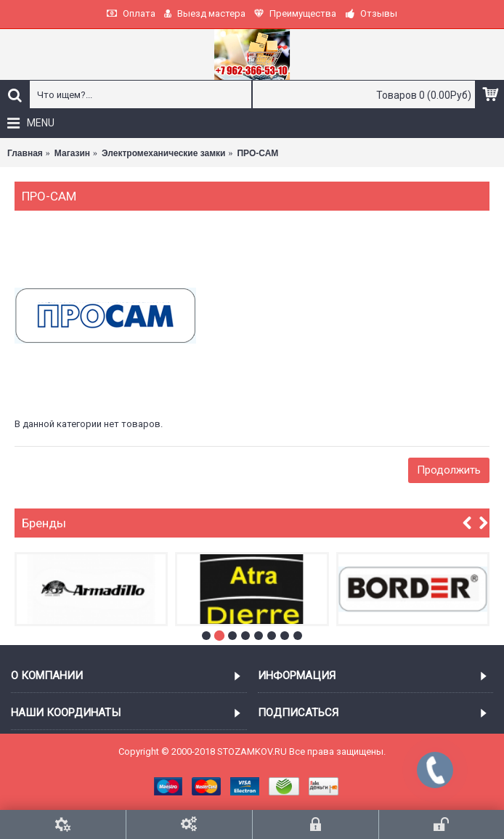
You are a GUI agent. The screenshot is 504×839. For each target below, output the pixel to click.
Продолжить (449, 470)
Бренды (44, 523)
